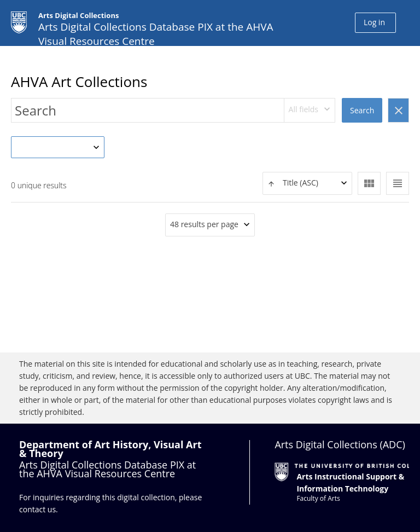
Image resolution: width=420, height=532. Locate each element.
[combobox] (310, 110)
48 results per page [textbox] (204, 224)
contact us (37, 509)
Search (362, 110)
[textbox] (307, 183)
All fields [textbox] (304, 109)
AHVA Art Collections (79, 82)
